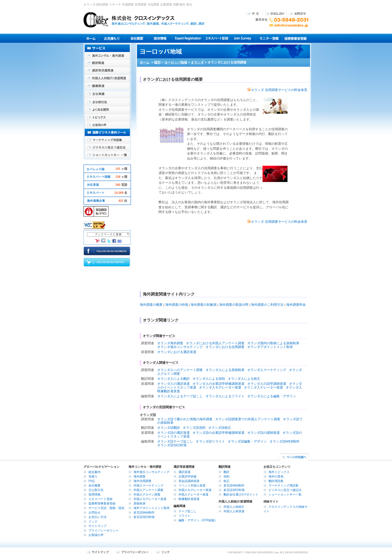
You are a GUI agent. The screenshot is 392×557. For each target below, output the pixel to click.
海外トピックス (107, 117)
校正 (226, 481)
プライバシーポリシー (103, 530)
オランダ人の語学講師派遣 (267, 384)
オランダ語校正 (220, 428)
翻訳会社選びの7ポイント (241, 494)
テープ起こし (187, 511)
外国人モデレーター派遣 (150, 499)
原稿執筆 (139, 503)
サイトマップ (97, 526)
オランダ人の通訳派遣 (173, 384)
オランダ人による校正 (244, 379)
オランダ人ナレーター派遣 (263, 387)
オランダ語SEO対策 (172, 445)
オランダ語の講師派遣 (263, 433)
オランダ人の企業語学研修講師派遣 (218, 384)
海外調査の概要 (151, 305)
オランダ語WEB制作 (285, 441)
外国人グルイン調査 (147, 494)
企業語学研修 (187, 476)
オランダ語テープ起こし (175, 441)
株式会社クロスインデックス (144, 20)
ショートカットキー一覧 (107, 155)
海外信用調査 (142, 481)
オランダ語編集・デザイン (247, 441)
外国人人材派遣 (234, 511)
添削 (226, 476)
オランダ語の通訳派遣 (173, 433)
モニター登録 (269, 38)
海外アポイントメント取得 (151, 508)
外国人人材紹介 (234, 507)
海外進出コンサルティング (151, 472)
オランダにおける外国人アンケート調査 (215, 343)
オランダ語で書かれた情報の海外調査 (185, 419)
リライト (184, 516)
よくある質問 (107, 110)
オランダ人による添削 (209, 379)
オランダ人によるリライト (225, 396)
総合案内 (94, 472)
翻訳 (226, 472)
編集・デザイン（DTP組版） (198, 520)
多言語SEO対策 (144, 517)
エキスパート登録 (217, 38)
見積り (112, 38)
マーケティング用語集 (107, 140)
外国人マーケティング (148, 485)
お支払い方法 (97, 517)
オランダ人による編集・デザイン (272, 396)
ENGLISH (275, 13)
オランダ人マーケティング (267, 370)
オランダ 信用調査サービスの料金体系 (277, 90)
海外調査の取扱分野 (234, 305)
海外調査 (139, 476)
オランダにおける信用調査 (225, 347)
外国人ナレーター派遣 (193, 494)
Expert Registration (188, 38)
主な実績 (107, 95)
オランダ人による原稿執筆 (225, 370)
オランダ (197, 62)
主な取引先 (107, 102)
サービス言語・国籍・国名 (106, 508)
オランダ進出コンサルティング (180, 347)
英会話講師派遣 (189, 481)
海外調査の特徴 (177, 305)
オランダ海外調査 (170, 343)
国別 (157, 62)
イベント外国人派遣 (192, 485)
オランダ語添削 (194, 428)
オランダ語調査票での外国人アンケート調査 (248, 419)
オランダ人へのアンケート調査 (180, 370)
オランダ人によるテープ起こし (180, 396)
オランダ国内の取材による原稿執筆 (273, 343)
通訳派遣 (184, 472)
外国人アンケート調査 (148, 490)
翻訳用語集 (276, 481)
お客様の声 (107, 125)
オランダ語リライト (210, 441)
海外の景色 (276, 476)
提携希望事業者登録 (102, 503)
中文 (253, 13)
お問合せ (297, 13)
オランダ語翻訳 (169, 428)
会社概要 (137, 38)
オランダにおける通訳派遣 (177, 352)
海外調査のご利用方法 (267, 305)
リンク (93, 521)
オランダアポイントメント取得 (270, 347)
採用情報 (160, 38)
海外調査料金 (296, 305)
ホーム (145, 62)
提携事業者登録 (295, 38)
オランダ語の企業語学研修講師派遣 (218, 433)
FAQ (91, 481)
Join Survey (243, 38)
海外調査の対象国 (203, 305)
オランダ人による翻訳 (173, 379)
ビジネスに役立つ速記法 (107, 147)
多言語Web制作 (144, 512)
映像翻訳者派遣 (189, 499)
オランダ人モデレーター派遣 (220, 387)
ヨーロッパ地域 (176, 62)
